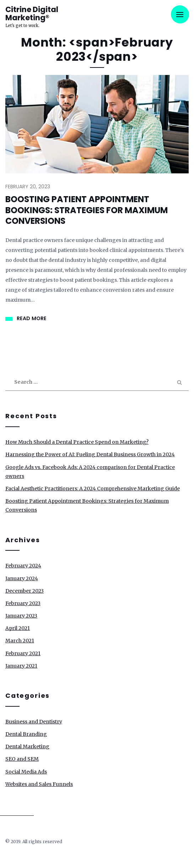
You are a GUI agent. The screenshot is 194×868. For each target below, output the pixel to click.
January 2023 (21, 616)
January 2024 (22, 578)
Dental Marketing (27, 746)
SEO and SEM (22, 759)
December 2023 (25, 591)
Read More (32, 318)
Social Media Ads (26, 772)
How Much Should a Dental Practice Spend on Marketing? (77, 442)
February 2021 (23, 653)
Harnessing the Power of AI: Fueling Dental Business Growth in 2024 (90, 454)
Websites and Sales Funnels (39, 784)
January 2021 (21, 666)
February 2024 (23, 566)
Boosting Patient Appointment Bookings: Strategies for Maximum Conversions (87, 210)
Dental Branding (26, 734)
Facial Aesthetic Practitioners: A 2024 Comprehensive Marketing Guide (93, 489)
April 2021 (18, 628)
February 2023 (23, 603)
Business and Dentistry (34, 722)
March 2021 (20, 641)
